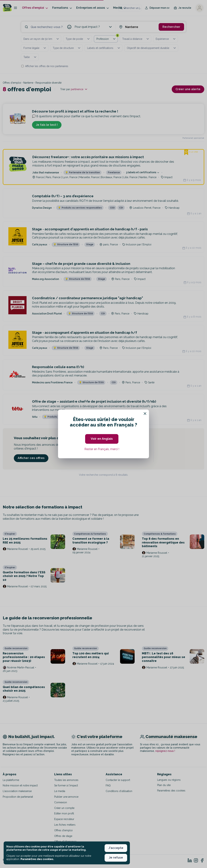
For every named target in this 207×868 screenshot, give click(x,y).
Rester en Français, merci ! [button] (102, 449)
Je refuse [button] (116, 858)
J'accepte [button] (116, 848)
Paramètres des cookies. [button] (37, 859)
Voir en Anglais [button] (102, 439)
